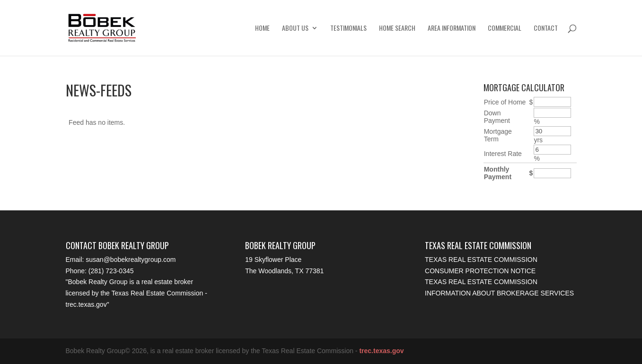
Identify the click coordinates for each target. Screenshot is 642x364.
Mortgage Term (498, 135)
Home (262, 29)
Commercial (505, 29)
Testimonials (348, 29)
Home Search (397, 29)
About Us (295, 29)
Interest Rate (503, 154)
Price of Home (505, 102)
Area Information (452, 29)
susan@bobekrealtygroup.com (131, 260)
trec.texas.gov (86, 304)
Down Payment (497, 117)
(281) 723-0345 (111, 271)
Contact (546, 29)
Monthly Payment (498, 173)
